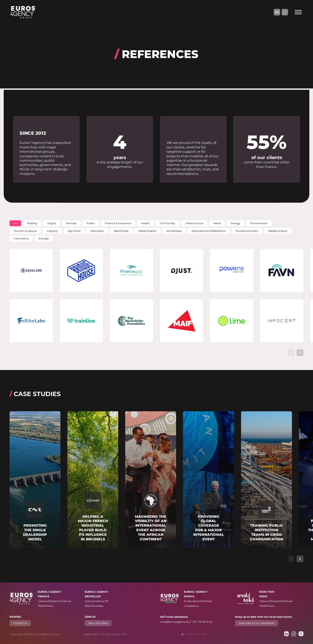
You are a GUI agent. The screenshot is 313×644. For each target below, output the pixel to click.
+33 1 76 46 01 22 (202, 622)
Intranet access (196, 634)
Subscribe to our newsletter (256, 623)
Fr (285, 12)
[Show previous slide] (291, 353)
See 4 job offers (98, 623)
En (277, 12)
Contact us (20, 623)
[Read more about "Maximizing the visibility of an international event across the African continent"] (151, 480)
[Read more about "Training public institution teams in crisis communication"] (266, 480)
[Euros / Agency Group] (23, 12)
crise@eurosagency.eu (175, 622)
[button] (15, 223)
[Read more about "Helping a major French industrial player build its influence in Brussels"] (93, 480)
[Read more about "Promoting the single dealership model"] (35, 480)
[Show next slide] (300, 353)
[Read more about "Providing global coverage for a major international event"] (208, 480)
